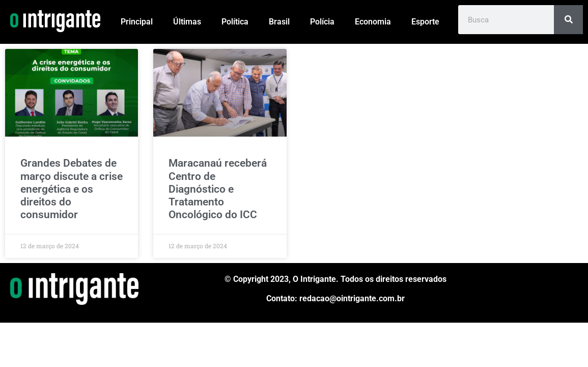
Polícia (322, 22)
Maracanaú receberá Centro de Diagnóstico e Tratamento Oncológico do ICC (218, 189)
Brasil (279, 22)
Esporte (425, 22)
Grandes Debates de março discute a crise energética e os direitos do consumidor (72, 189)
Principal (137, 22)
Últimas (187, 22)
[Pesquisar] (568, 20)
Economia (373, 22)
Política (235, 22)
